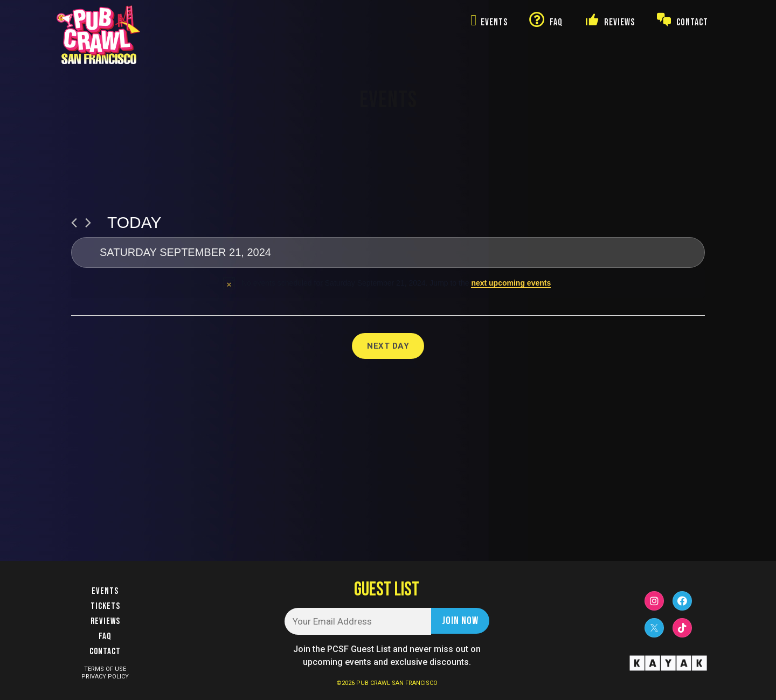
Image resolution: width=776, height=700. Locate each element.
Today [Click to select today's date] (134, 222)
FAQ (105, 636)
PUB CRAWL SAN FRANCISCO (397, 683)
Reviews (105, 621)
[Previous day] (74, 223)
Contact (105, 652)
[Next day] (88, 223)
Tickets (105, 606)
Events (105, 591)
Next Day (388, 346)
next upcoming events (511, 283)
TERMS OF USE (105, 669)
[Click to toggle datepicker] (388, 252)
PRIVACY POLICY (105, 677)
